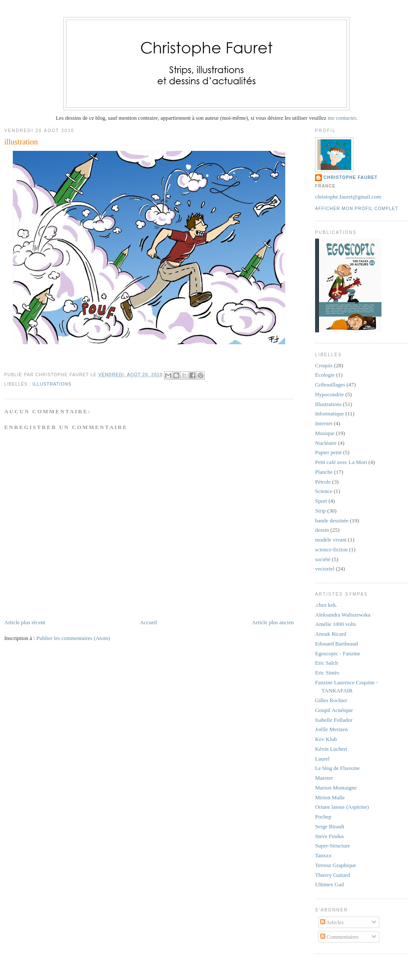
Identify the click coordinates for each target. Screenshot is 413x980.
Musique (325, 433)
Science (324, 491)
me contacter (341, 118)
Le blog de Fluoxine (337, 768)
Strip (320, 511)
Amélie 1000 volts (336, 624)
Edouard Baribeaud (337, 644)
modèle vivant (331, 540)
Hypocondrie (330, 394)
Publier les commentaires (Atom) (73, 638)
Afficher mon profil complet (357, 209)
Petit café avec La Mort (341, 462)
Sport (321, 501)
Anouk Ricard (331, 634)
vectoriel (325, 569)
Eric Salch (327, 663)
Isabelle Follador (334, 720)
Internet (324, 423)
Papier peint (328, 452)
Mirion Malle (330, 797)
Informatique (330, 414)
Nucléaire (326, 443)
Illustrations (52, 384)
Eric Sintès (327, 673)
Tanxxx (323, 855)
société (323, 559)
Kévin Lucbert (331, 749)
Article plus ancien (273, 622)
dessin (322, 530)
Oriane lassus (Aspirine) (342, 807)
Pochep (323, 817)
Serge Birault (330, 826)
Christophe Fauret (351, 177)
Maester (324, 778)
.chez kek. (326, 605)
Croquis (324, 365)
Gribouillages (330, 385)
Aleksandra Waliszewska (343, 615)
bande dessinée (332, 520)
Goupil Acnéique (334, 710)
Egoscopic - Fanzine (338, 653)
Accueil (149, 622)
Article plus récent (25, 622)
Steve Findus (330, 836)
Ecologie (325, 375)
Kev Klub (326, 739)
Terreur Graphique (336, 865)
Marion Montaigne (336, 788)
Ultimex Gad (330, 884)
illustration (21, 142)
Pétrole (323, 482)
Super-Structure (333, 846)
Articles (332, 922)
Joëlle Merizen (331, 729)
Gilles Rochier (331, 700)
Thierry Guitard (333, 875)
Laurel (322, 759)
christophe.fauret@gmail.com (348, 197)
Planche (324, 472)
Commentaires (340, 937)
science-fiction (331, 549)
